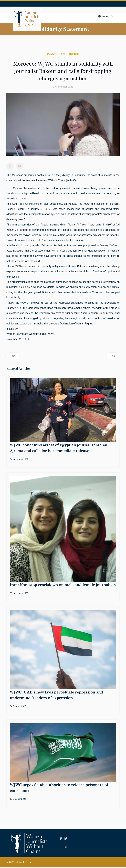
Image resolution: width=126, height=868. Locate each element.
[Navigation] (8, 18)
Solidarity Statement (63, 54)
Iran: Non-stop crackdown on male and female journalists (63, 586)
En (103, 17)
